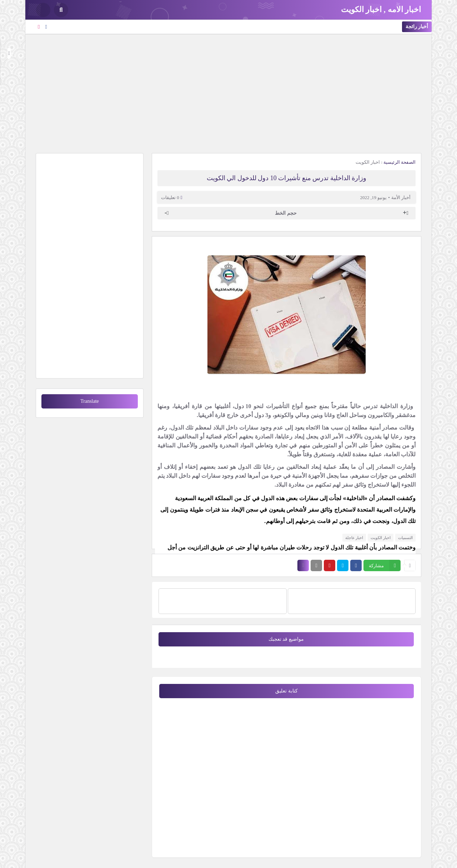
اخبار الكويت (368, 162)
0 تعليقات (170, 197)
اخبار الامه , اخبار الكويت (381, 9)
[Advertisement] (228, 93)
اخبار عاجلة (354, 538)
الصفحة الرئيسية (400, 162)
